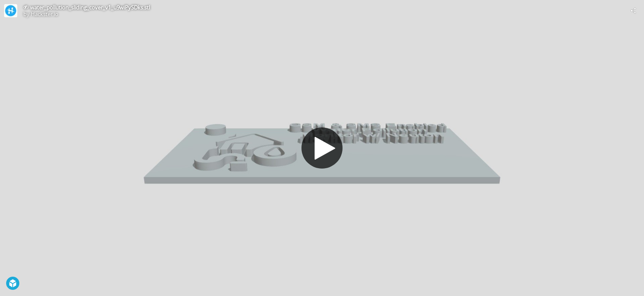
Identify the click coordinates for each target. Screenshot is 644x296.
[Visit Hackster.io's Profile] (11, 11)
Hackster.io (45, 14)
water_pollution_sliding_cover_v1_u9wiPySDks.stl (90, 7)
